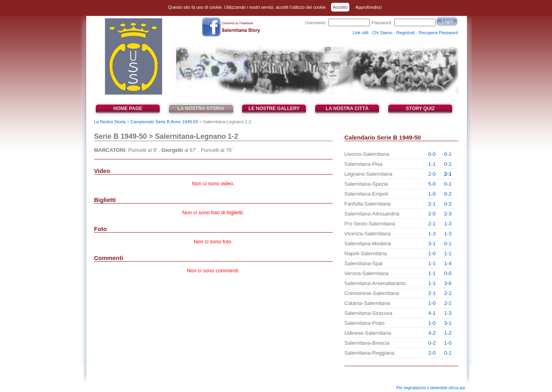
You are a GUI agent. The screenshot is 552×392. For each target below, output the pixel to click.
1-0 (432, 194)
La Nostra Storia (201, 109)
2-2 (448, 293)
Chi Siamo (383, 33)
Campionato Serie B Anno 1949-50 (165, 122)
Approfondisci (369, 7)
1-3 (448, 224)
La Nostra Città (347, 109)
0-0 (432, 154)
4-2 (432, 333)
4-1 (432, 313)
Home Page (128, 109)
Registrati (405, 33)
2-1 (448, 174)
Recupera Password (438, 33)
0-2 (448, 194)
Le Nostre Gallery (274, 109)
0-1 (448, 154)
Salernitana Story (133, 56)
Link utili (360, 33)
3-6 (448, 283)
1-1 (432, 164)
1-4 (448, 263)
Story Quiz (420, 109)
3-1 (432, 244)
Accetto (340, 7)
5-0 (432, 184)
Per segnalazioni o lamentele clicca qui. (431, 388)
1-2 (448, 333)
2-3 (448, 214)
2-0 (432, 174)
